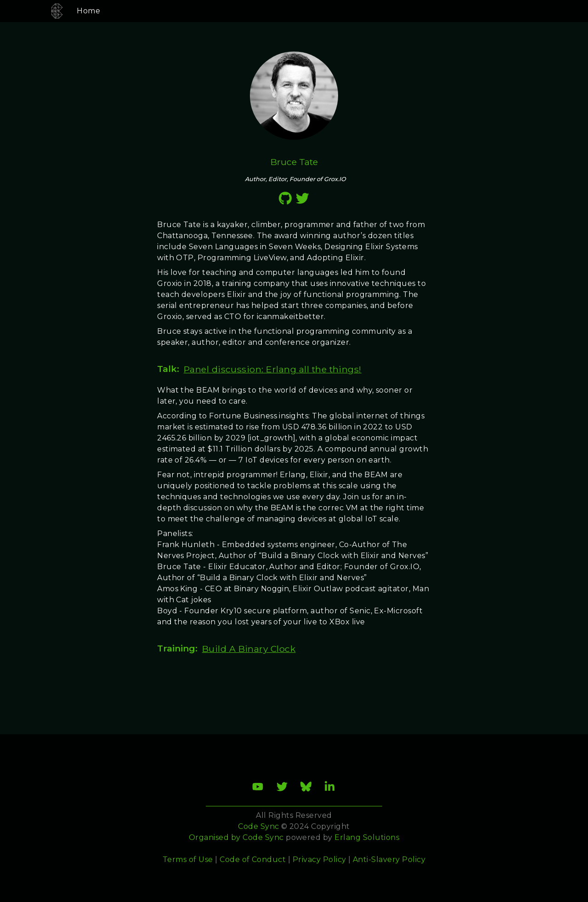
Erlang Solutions (367, 837)
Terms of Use (188, 859)
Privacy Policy (319, 859)
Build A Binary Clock (249, 649)
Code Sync (263, 837)
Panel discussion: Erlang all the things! (273, 369)
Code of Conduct (253, 859)
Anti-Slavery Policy (389, 859)
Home (78, 11)
